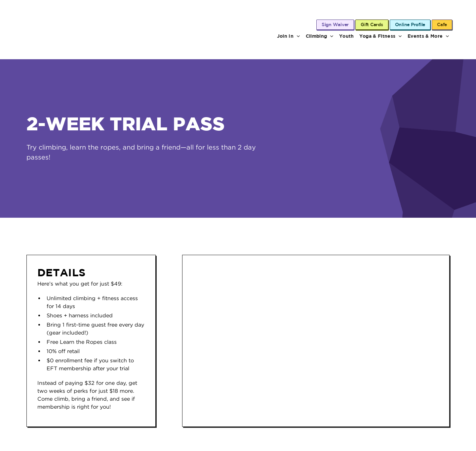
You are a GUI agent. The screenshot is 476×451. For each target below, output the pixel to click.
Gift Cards (372, 24)
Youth (347, 36)
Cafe (442, 24)
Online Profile (410, 24)
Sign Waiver (335, 24)
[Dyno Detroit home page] (62, 36)
